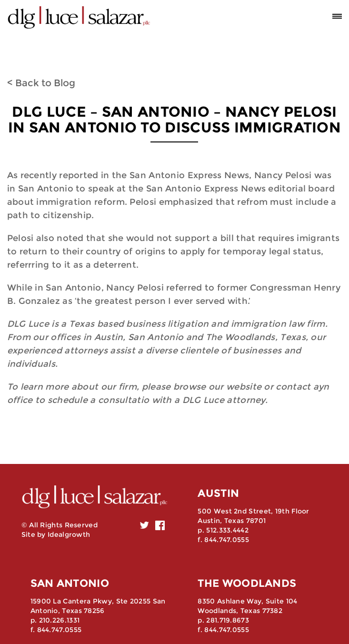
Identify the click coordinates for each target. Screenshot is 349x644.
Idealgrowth (69, 534)
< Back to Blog (41, 83)
